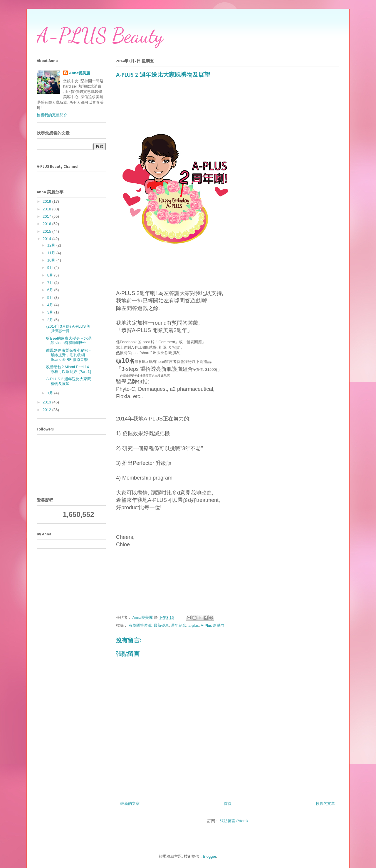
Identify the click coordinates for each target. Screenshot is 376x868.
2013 (47, 402)
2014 (47, 239)
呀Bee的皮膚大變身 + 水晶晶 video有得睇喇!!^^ (69, 341)
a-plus (193, 625)
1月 (51, 393)
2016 (47, 224)
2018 (47, 209)
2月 (51, 320)
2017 (47, 216)
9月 (51, 268)
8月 (51, 275)
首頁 (228, 804)
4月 (51, 305)
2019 (47, 201)
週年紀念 (179, 625)
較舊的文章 (325, 804)
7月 (51, 283)
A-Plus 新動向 (213, 625)
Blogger (209, 856)
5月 (51, 298)
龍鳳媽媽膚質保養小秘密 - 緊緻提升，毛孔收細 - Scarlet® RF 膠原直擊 (68, 355)
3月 (51, 312)
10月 (52, 260)
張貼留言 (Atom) (234, 821)
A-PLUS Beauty (100, 36)
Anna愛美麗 (80, 73)
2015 (47, 231)
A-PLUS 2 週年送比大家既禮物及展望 (68, 381)
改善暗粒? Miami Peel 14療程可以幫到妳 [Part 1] (68, 369)
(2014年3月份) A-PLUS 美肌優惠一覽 (68, 329)
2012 (47, 410)
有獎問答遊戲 (140, 625)
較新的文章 (130, 804)
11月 (52, 253)
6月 (51, 290)
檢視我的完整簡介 (52, 115)
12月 (52, 245)
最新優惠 (161, 625)
